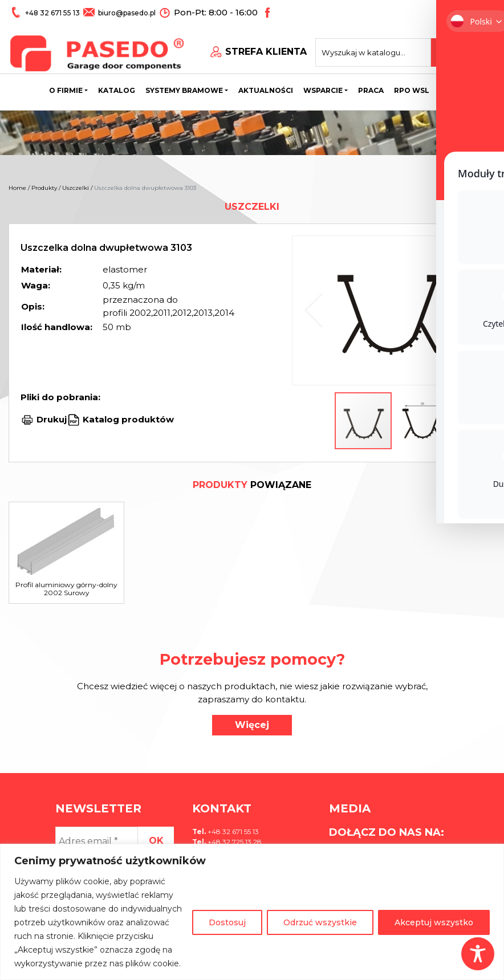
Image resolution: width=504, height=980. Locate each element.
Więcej (252, 725)
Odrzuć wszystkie (320, 922)
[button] (468, 310)
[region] (252, 912)
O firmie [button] (66, 88)
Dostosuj (227, 922)
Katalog (117, 88)
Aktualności (266, 88)
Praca (371, 88)
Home (17, 188)
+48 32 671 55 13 (53, 12)
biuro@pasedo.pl (126, 12)
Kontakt (458, 88)
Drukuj (52, 419)
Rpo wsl (412, 88)
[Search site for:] (385, 49)
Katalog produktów (127, 419)
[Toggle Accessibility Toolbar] (478, 954)
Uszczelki (76, 188)
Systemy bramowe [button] (184, 88)
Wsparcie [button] (323, 88)
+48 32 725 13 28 (234, 842)
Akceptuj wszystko (434, 922)
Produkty (44, 188)
